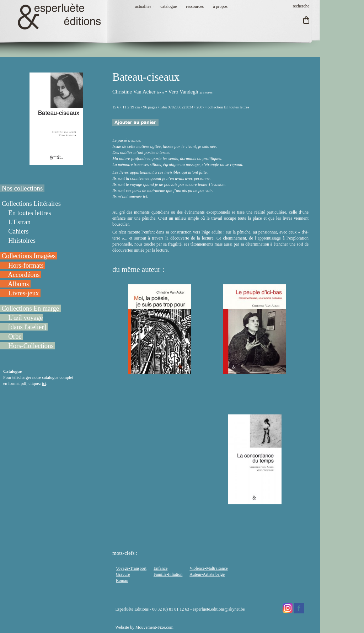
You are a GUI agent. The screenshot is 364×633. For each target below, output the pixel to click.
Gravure (123, 574)
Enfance (160, 568)
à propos (220, 6)
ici (44, 383)
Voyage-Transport (131, 568)
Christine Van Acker (134, 92)
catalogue (168, 6)
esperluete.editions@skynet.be (219, 609)
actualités (143, 6)
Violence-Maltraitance (208, 568)
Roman (122, 580)
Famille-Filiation (168, 574)
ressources (195, 6)
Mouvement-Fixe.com (154, 627)
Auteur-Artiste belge (207, 574)
